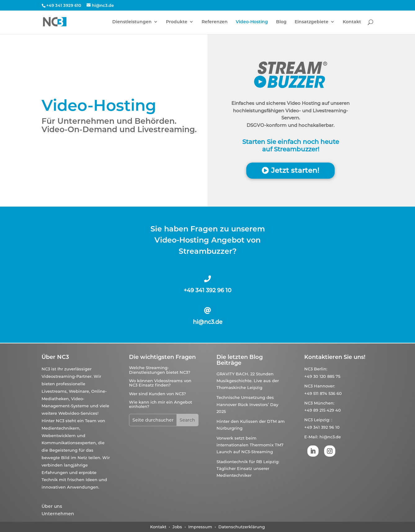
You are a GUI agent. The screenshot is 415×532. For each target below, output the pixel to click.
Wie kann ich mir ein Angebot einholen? (161, 404)
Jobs (177, 527)
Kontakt (352, 22)
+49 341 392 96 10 (207, 290)
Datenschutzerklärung (242, 527)
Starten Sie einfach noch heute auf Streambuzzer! (291, 145)
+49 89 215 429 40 (323, 410)
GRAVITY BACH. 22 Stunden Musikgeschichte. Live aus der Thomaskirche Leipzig (248, 381)
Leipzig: (322, 420)
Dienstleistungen (132, 22)
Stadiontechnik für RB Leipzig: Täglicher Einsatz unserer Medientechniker (248, 468)
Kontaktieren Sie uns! (335, 357)
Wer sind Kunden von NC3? (157, 394)
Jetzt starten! (295, 170)
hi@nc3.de (208, 322)
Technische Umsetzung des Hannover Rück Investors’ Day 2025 (247, 404)
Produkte (177, 22)
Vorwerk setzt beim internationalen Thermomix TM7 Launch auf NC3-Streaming (250, 445)
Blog (281, 22)
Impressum (200, 527)
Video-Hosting (252, 22)
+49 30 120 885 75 (322, 376)
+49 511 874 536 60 (323, 393)
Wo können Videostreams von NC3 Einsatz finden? (160, 383)
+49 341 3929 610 (64, 5)
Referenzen (215, 22)
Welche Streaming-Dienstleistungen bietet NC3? (160, 370)
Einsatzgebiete (312, 22)
